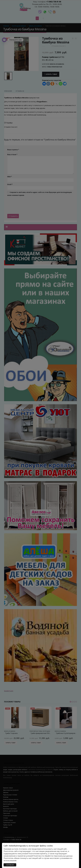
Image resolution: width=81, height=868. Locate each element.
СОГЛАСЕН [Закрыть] (10, 865)
